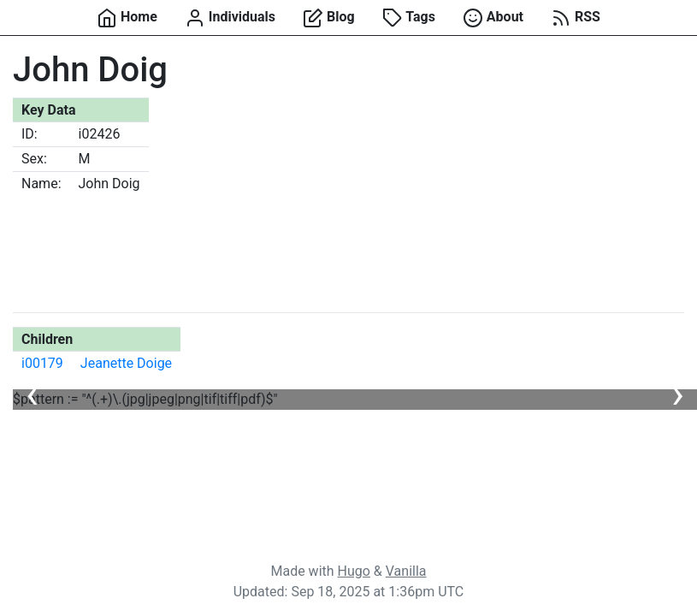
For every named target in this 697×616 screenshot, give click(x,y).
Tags (409, 18)
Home (127, 18)
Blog (329, 18)
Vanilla (406, 571)
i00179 (42, 363)
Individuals (230, 18)
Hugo (354, 571)
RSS (576, 18)
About (493, 18)
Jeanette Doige (126, 363)
